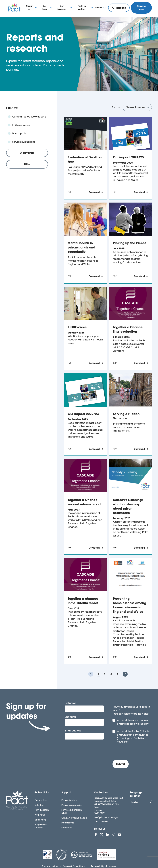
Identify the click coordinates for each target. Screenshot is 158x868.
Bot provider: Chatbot (41, 826)
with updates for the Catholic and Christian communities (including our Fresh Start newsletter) (133, 737)
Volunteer (39, 805)
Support (66, 792)
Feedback (67, 828)
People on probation (72, 805)
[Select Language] (141, 802)
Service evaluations (24, 142)
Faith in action (42, 810)
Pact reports (19, 133)
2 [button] (105, 674)
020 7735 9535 (101, 822)
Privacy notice (50, 866)
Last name (71, 717)
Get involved (41, 800)
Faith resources (21, 125)
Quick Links (42, 792)
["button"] (91, 674)
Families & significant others (72, 811)
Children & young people (74, 818)
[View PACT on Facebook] (96, 835)
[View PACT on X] (102, 835)
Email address (73, 731)
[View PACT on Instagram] (113, 835)
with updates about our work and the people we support (133, 722)
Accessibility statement (104, 866)
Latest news (40, 820)
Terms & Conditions (74, 866)
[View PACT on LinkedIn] (108, 835)
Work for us (40, 815)
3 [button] (111, 674)
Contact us (101, 792)
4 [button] (117, 674)
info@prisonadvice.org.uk (107, 817)
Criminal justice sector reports (29, 117)
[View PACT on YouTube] (119, 835)
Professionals (68, 823)
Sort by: (116, 107)
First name (71, 703)
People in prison (69, 800)
